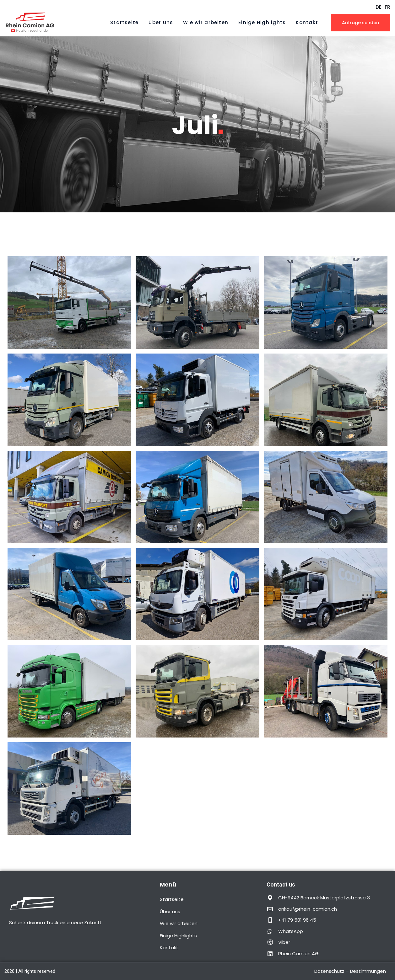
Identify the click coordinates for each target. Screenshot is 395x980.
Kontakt (307, 22)
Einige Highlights (262, 22)
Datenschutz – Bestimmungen (350, 971)
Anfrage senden (360, 23)
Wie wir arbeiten (206, 22)
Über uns (161, 22)
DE (379, 7)
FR (387, 7)
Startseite (124, 22)
